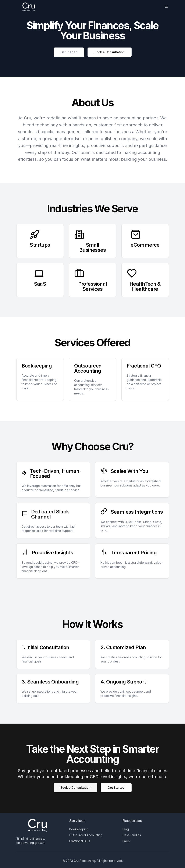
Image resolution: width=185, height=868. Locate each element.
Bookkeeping (79, 829)
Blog (126, 829)
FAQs (126, 841)
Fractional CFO (80, 841)
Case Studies (132, 835)
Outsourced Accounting (86, 835)
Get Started (69, 52)
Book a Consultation (110, 52)
